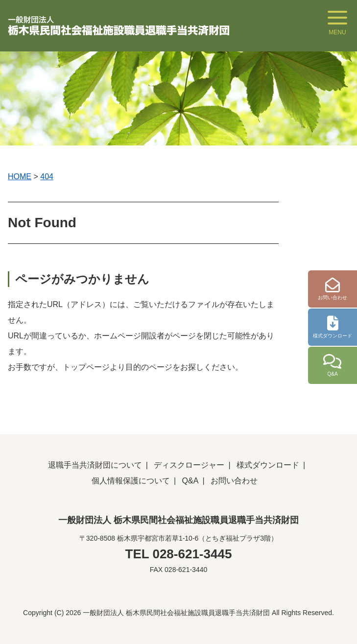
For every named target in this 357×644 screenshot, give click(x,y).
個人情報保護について (131, 481)
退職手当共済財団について (95, 465)
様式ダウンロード (268, 465)
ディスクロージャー (189, 465)
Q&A (190, 481)
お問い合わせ (234, 481)
